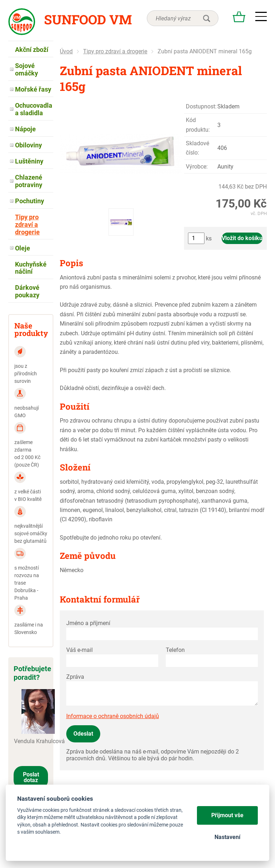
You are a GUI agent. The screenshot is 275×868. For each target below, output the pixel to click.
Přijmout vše (227, 815)
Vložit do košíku (242, 238)
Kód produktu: (198, 125)
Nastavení (227, 837)
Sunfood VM (88, 19)
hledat (207, 18)
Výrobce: (197, 167)
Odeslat (83, 734)
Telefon (175, 650)
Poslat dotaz (31, 777)
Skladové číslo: (197, 148)
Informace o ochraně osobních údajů (113, 716)
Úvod (66, 51)
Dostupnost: (201, 106)
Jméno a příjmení (88, 623)
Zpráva (75, 677)
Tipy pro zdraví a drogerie (115, 51)
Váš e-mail (79, 650)
